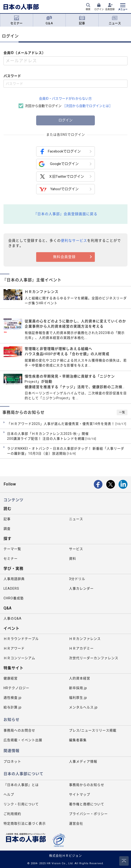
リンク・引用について (21, 804)
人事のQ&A (13, 618)
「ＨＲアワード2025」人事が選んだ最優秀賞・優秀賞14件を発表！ (67, 424)
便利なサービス (74, 241)
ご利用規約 (12, 814)
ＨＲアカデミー (81, 648)
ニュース (115, 20)
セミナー (16, 20)
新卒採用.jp (78, 688)
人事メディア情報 (83, 761)
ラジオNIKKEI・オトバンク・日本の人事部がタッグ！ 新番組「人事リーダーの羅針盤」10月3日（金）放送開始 (66, 451)
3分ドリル (77, 579)
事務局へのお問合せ (19, 730)
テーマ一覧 (12, 549)
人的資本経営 (80, 678)
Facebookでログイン (60, 151)
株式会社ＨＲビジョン (65, 856)
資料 (73, 559)
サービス (76, 549)
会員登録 (110, 9)
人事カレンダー (81, 588)
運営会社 (76, 823)
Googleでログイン (59, 164)
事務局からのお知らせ (87, 785)
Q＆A (49, 20)
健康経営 (11, 678)
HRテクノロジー (16, 688)
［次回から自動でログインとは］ (87, 106)
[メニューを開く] (123, 7)
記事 (82, 20)
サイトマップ (80, 794)
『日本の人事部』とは (21, 785)
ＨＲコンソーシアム (19, 658)
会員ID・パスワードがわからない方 (65, 99)
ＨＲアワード (14, 648)
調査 (7, 529)
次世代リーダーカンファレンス (94, 658)
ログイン (99, 9)
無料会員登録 (64, 257)
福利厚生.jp (78, 698)
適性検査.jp (13, 698)
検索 (88, 9)
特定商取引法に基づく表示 (25, 823)
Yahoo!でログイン (59, 189)
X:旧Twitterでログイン (61, 177)
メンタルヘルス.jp (83, 707)
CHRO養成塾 (14, 598)
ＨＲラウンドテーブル (21, 639)
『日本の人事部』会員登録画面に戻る (65, 214)
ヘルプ (9, 794)
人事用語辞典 (14, 579)
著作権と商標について (87, 804)
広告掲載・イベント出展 (23, 740)
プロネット (12, 761)
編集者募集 (78, 740)
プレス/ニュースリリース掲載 (93, 730)
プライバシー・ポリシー (88, 814)
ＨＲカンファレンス (85, 639)
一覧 (122, 412)
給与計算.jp (13, 707)
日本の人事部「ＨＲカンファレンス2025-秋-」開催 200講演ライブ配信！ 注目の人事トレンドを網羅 (52, 436)
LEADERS (11, 588)
